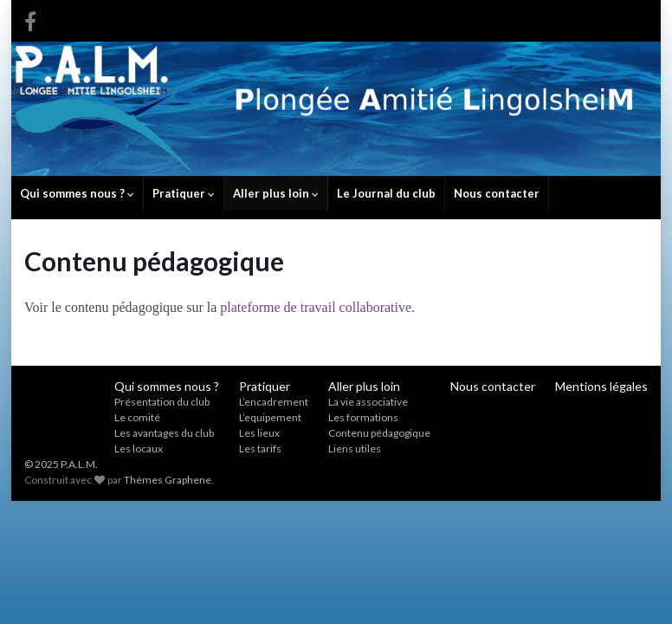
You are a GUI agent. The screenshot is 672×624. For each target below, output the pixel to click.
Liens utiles (355, 448)
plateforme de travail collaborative (316, 307)
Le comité (137, 417)
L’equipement (270, 417)
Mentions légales (601, 386)
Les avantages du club (164, 433)
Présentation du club (162, 402)
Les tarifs (260, 448)
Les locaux (139, 448)
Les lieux (259, 433)
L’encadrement (274, 402)
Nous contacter (497, 193)
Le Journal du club (386, 193)
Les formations (363, 417)
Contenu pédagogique (379, 433)
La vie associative (368, 402)
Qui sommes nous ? (77, 193)
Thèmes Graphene (168, 480)
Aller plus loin (276, 193)
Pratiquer (184, 193)
